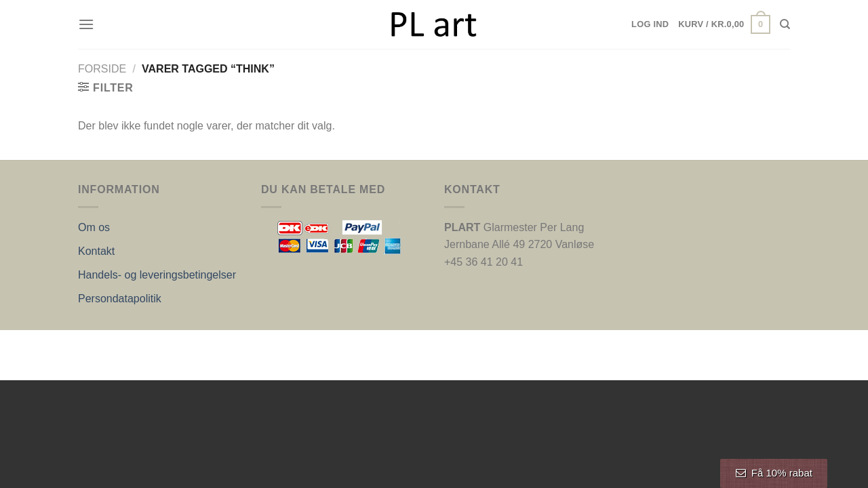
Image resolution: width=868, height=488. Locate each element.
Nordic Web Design (215, 344)
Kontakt (96, 251)
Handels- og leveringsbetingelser (157, 275)
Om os (94, 227)
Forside (102, 69)
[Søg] (785, 24)
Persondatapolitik (120, 299)
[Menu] (86, 24)
